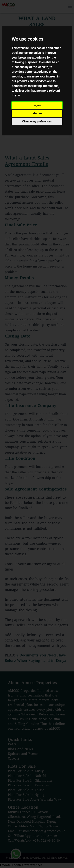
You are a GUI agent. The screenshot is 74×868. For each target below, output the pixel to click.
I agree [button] (37, 105)
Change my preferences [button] (37, 121)
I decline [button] (37, 113)
